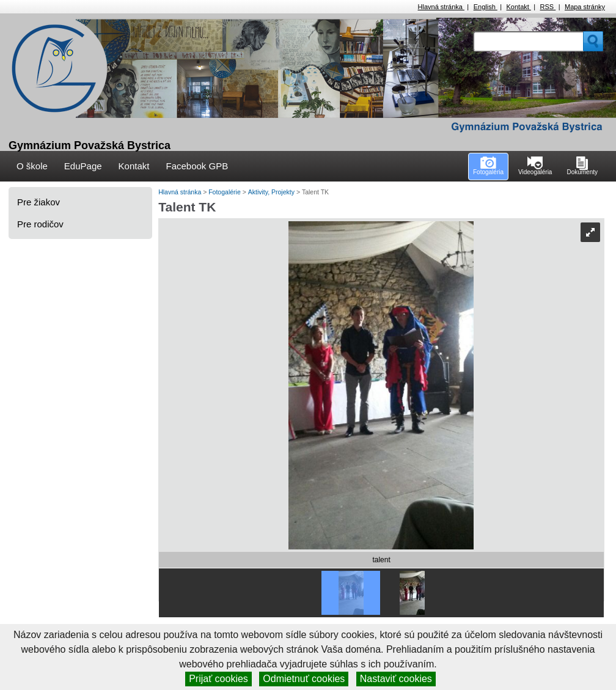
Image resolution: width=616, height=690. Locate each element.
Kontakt (519, 7)
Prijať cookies (218, 679)
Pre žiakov (38, 202)
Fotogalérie (225, 192)
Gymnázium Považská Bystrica (90, 145)
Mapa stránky (585, 7)
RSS (548, 7)
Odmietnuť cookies (304, 679)
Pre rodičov (40, 224)
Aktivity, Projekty (272, 192)
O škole (32, 166)
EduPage (83, 166)
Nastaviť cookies (396, 679)
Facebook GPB (197, 166)
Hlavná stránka (441, 7)
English (486, 7)
